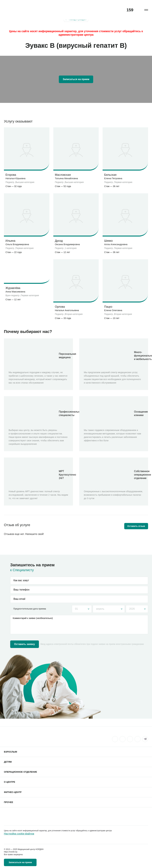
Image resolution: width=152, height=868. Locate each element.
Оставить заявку (25, 644)
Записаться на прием (76, 79)
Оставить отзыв (136, 526)
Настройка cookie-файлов (19, 834)
